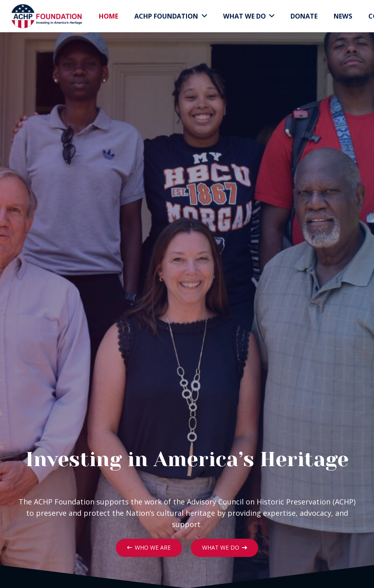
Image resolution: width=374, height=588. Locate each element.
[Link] (46, 16)
